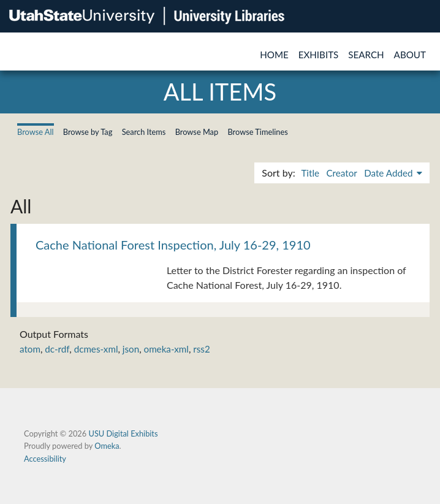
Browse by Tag (88, 132)
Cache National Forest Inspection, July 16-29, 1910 (173, 245)
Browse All (36, 132)
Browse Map (197, 132)
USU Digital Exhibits (123, 433)
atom (30, 349)
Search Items (144, 132)
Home (274, 55)
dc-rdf (57, 349)
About (410, 55)
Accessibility (45, 459)
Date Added (389, 173)
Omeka (107, 446)
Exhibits (319, 55)
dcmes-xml (96, 349)
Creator (341, 173)
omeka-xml (166, 349)
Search (366, 55)
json (131, 349)
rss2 (201, 349)
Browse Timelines (257, 132)
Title (310, 173)
